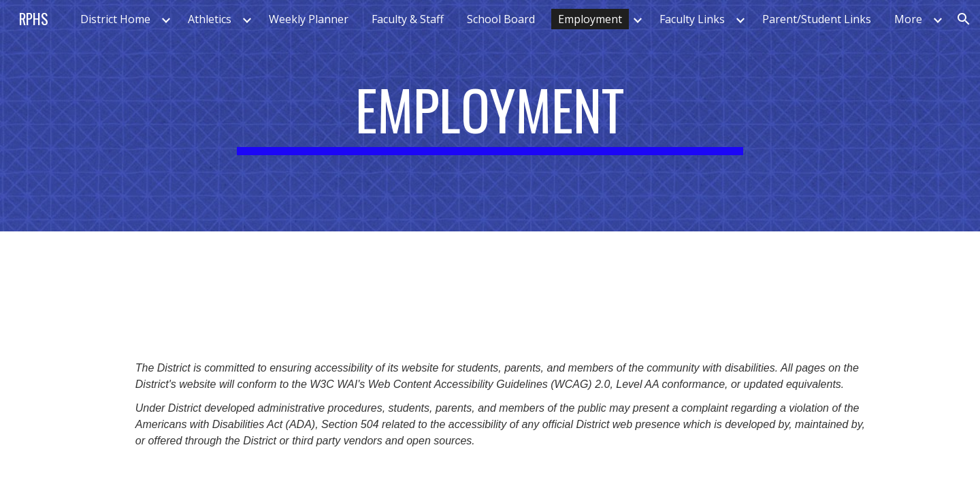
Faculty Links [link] (692, 19)
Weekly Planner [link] (309, 19)
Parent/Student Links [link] (817, 19)
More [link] (908, 19)
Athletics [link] (210, 19)
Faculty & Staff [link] (408, 19)
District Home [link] (115, 19)
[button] (964, 19)
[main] (490, 116)
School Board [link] (501, 19)
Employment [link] (590, 19)
